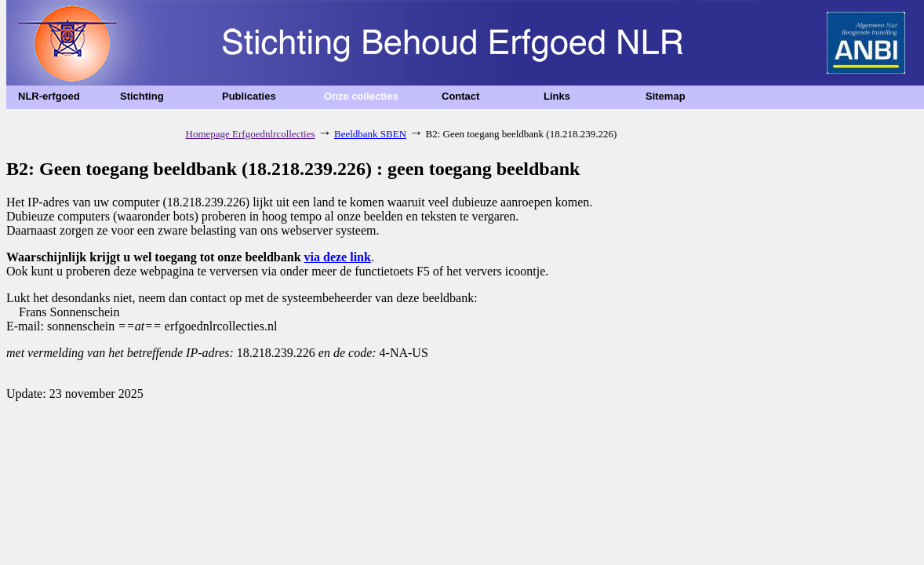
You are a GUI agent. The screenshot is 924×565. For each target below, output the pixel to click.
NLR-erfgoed (49, 96)
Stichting (142, 96)
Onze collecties (361, 96)
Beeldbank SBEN (370, 134)
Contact (460, 96)
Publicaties (249, 96)
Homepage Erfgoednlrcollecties (251, 134)
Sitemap (666, 96)
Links (557, 96)
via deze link (338, 257)
